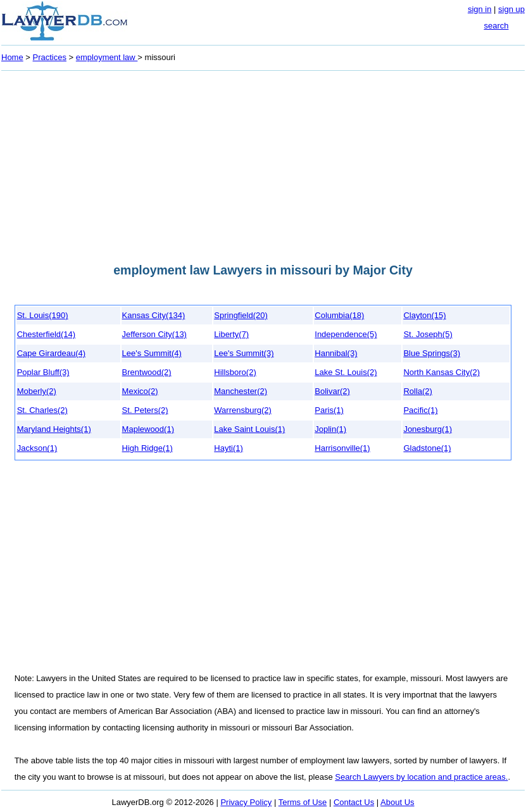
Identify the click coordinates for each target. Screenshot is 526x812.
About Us (397, 802)
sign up (511, 9)
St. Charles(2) (42, 410)
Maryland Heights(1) (54, 429)
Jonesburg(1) (428, 429)
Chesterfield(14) (47, 334)
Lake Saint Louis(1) (249, 429)
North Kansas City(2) (441, 372)
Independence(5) (346, 334)
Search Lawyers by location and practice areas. (421, 777)
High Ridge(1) (147, 448)
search (496, 26)
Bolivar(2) (332, 391)
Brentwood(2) (147, 372)
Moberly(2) (37, 391)
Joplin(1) (330, 429)
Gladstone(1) (427, 448)
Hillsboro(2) (235, 372)
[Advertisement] (263, 163)
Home (12, 57)
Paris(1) (329, 410)
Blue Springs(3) (432, 353)
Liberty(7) (231, 334)
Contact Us (354, 802)
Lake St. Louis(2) (346, 372)
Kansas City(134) (154, 315)
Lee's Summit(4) (152, 353)
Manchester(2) (241, 391)
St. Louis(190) (43, 315)
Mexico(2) (140, 391)
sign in (480, 9)
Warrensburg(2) (243, 410)
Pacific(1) (420, 410)
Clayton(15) (424, 315)
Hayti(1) (229, 448)
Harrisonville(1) (342, 448)
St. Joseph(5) (428, 334)
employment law (107, 57)
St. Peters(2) (145, 410)
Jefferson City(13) (154, 334)
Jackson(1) (37, 448)
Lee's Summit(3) (244, 353)
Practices (50, 57)
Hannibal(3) (336, 353)
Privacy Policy (246, 802)
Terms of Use (303, 802)
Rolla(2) (418, 391)
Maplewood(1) (148, 429)
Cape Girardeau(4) (51, 353)
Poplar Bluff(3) (43, 372)
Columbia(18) (339, 315)
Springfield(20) (241, 315)
